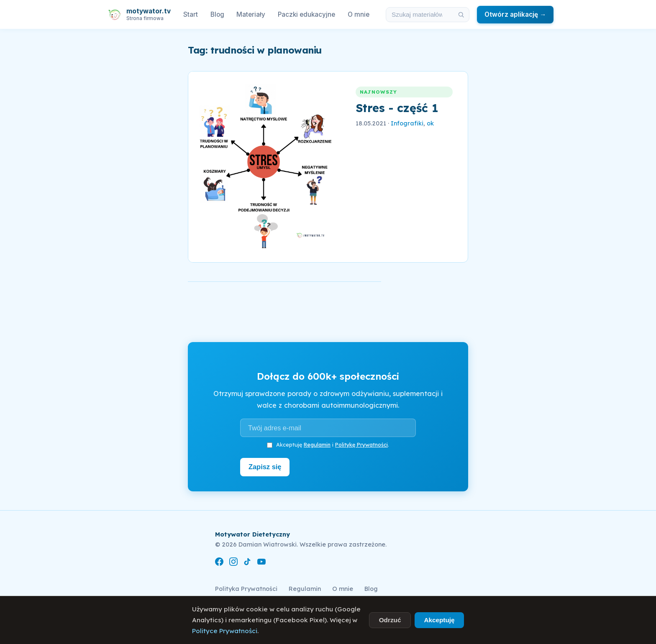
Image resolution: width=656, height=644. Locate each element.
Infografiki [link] (407, 123)
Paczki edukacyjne (306, 14)
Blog (217, 14)
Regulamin (317, 445)
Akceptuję (439, 620)
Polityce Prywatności (225, 631)
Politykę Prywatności (361, 445)
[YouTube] (261, 563)
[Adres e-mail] (328, 428)
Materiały (251, 14)
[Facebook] (219, 563)
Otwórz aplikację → (515, 14)
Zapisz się (266, 467)
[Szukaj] (461, 15)
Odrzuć (390, 620)
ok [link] (430, 123)
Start (191, 14)
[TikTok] (247, 563)
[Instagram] (233, 563)
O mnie (359, 14)
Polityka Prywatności (246, 588)
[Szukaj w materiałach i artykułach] (420, 15)
